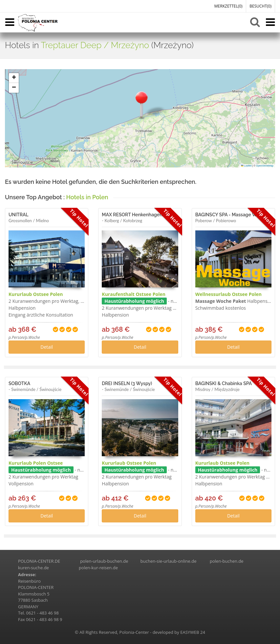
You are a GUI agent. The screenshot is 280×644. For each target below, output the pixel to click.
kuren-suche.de (33, 568)
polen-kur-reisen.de (98, 568)
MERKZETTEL (228, 6)
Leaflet (246, 166)
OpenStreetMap (265, 166)
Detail (47, 347)
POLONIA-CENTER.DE (39, 561)
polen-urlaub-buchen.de (104, 561)
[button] (141, 104)
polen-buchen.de (227, 561)
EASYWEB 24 (193, 632)
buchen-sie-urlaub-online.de (169, 561)
